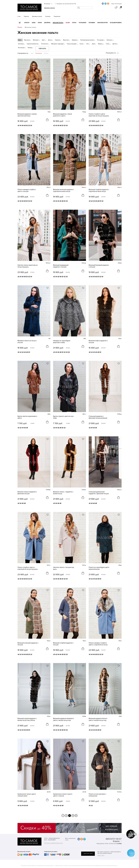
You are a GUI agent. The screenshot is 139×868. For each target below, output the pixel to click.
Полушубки (82, 23)
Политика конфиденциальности (54, 843)
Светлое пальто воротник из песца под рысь (28, 266)
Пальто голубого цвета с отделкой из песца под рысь (28, 568)
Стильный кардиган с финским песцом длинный (98, 417)
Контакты (48, 16)
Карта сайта (101, 855)
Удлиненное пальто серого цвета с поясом (63, 795)
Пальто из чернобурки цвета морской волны (99, 568)
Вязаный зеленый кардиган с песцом (28, 644)
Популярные (39, 53)
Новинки (46, 53)
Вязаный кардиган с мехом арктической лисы (27, 115)
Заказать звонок (50, 8)
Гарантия (26, 16)
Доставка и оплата (37, 16)
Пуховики (92, 23)
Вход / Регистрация (117, 4)
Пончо (74, 23)
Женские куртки (102, 23)
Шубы (34, 23)
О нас (19, 16)
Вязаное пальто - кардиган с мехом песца (63, 493)
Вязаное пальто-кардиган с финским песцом (27, 493)
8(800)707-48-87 (114, 839)
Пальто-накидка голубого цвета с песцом (27, 191)
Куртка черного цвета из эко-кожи (64, 417)
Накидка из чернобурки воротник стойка (62, 342)
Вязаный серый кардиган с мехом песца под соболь (27, 719)
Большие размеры (116, 23)
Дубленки (47, 23)
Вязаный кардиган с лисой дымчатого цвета (62, 115)
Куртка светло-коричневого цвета (27, 417)
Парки (40, 23)
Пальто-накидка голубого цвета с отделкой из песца (98, 644)
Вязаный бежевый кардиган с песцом (99, 266)
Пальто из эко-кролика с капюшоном (97, 795)
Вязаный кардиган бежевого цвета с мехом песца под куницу (63, 719)
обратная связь (88, 854)
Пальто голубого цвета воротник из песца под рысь (99, 115)
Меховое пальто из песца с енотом (27, 342)
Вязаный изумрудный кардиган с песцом (61, 266)
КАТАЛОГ (27, 23)
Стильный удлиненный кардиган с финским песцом (99, 493)
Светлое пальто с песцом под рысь (64, 568)
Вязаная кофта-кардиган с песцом (98, 342)
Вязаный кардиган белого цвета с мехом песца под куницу (98, 719)
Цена (32, 53)
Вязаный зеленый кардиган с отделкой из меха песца (64, 191)
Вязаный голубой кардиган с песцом (63, 644)
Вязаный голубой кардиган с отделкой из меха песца (99, 191)
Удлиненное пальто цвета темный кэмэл (27, 795)
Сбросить (42, 49)
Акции (68, 23)
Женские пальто (58, 23)
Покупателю (57, 16)
